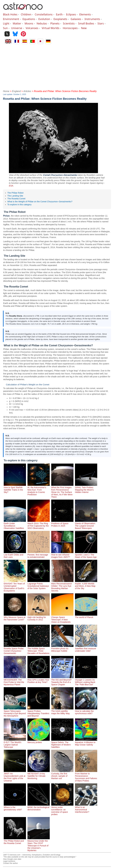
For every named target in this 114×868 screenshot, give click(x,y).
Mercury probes (39, 741)
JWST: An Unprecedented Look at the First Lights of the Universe (15, 776)
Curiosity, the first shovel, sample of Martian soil (62, 775)
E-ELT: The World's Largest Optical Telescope (15, 744)
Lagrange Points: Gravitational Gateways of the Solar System (39, 585)
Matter (17, 23)
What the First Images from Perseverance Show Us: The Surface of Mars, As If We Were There (62, 491)
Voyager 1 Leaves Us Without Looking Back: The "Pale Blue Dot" (86, 681)
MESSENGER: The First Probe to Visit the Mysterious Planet (15, 681)
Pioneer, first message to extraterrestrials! (39, 555)
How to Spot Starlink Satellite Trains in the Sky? (15, 489)
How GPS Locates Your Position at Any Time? (39, 680)
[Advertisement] (57, 66)
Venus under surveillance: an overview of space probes (62, 810)
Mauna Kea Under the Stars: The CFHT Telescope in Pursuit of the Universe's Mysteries (39, 844)
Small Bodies (86, 23)
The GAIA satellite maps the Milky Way (62, 711)
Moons (29, 23)
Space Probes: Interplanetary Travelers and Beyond (39, 712)
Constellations (44, 14)
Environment (11, 19)
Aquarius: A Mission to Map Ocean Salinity (86, 742)
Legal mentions (9, 861)
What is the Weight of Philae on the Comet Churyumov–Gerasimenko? (40, 202)
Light (6, 23)
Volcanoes (32, 28)
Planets (55, 23)
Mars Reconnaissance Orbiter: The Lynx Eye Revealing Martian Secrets (62, 586)
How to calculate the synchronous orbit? (86, 711)
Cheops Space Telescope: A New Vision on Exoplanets (62, 618)
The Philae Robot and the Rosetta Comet (15, 841)
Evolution (44, 19)
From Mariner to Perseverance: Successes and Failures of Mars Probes (86, 776)
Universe (17, 28)
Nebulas (42, 23)
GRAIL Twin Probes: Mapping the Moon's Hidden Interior (86, 489)
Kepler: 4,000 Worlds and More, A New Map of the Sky (86, 585)
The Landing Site (15, 196)
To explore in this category (20, 205)
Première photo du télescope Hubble (62, 649)
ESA (11, 186)
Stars (101, 23)
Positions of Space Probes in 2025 (62, 523)
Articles (27, 91)
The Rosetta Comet (16, 199)
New (84, 28)
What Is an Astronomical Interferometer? (86, 808)
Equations (29, 19)
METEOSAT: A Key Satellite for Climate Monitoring (39, 775)
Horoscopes (70, 28)
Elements (85, 14)
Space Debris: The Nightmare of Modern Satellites (62, 744)
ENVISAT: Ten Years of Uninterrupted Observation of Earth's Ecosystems (15, 586)
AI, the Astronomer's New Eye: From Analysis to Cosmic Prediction (39, 490)
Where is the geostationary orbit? (15, 807)
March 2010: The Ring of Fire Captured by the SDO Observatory (39, 525)
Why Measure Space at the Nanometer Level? (15, 617)
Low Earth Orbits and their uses (15, 555)
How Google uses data (12, 859)
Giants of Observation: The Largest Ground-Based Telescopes (86, 525)
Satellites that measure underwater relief (86, 649)
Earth (59, 14)
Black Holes (10, 14)
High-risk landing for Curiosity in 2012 (39, 617)
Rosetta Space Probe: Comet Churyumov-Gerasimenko (15, 650)
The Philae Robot (15, 193)
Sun (5, 28)
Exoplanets (60, 19)
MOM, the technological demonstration (39, 807)
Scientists (69, 23)
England (16, 91)
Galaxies (76, 19)
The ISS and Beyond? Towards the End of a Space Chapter (62, 681)
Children (26, 14)
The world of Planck (86, 616)
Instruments (92, 19)
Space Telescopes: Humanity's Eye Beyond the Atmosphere (15, 712)
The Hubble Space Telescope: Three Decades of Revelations (39, 650)
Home (6, 91)
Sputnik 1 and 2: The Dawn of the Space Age (86, 555)
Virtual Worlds (51, 28)
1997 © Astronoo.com (12, 855)
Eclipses (71, 14)
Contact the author (10, 863)
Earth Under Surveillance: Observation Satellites (15, 525)
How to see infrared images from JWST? (62, 555)
